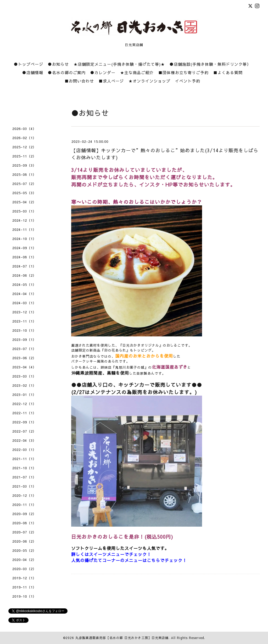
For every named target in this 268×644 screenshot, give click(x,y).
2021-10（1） (24, 468)
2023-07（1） (24, 349)
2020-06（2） (24, 541)
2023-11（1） (24, 321)
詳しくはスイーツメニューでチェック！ (111, 554)
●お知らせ (58, 64)
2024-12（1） (24, 220)
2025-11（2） (24, 156)
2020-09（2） (24, 514)
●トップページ (29, 64)
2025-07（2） (24, 184)
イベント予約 (188, 81)
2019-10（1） (24, 596)
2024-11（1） (24, 230)
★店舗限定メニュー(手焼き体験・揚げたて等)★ (119, 64)
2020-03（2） (24, 569)
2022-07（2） (24, 431)
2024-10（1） (24, 239)
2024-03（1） (24, 303)
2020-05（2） (24, 550)
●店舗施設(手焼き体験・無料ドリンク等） (210, 64)
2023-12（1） (24, 312)
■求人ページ (111, 81)
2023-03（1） (24, 376)
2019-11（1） (24, 587)
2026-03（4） (24, 129)
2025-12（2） (24, 147)
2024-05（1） (24, 285)
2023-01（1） (24, 395)
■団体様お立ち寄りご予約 (183, 72)
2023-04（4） (24, 367)
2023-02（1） (24, 385)
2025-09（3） (24, 165)
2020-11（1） (24, 505)
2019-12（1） (24, 578)
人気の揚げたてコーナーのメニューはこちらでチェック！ (129, 560)
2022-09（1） (24, 422)
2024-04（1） (24, 294)
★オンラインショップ (149, 81)
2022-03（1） (24, 450)
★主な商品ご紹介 (137, 72)
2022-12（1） (24, 404)
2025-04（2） (24, 202)
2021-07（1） (24, 477)
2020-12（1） (24, 495)
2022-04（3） (24, 440)
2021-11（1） (24, 459)
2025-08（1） (24, 174)
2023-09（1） (24, 340)
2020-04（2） (24, 560)
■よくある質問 (228, 72)
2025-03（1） (24, 211)
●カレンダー (103, 72)
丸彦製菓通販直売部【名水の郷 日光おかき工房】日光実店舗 (122, 638)
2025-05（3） (24, 193)
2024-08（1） (24, 257)
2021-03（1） (24, 486)
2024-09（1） (24, 248)
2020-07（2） (24, 532)
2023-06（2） (24, 358)
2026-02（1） (24, 138)
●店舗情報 (33, 72)
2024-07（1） (24, 266)
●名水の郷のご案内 (67, 72)
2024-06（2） (24, 275)
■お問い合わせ (79, 81)
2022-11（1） (24, 413)
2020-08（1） (24, 523)
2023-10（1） (24, 330)
